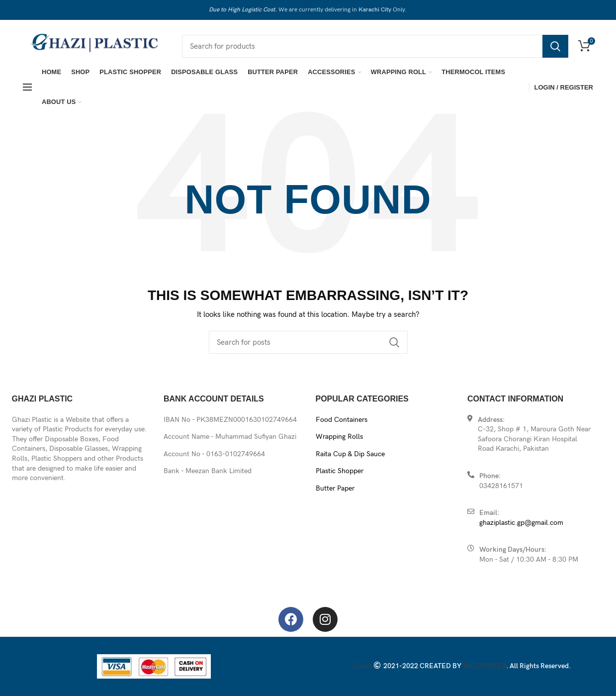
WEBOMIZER (485, 666)
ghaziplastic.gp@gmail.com (521, 523)
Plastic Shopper (340, 471)
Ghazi (362, 666)
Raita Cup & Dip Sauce (350, 454)
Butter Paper (335, 488)
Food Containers (342, 420)
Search (555, 46)
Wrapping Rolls (339, 437)
